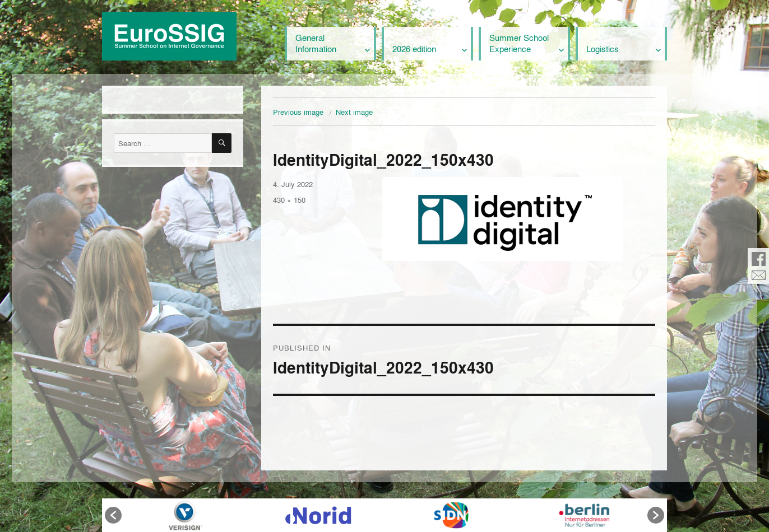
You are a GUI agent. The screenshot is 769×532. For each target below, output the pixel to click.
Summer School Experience (519, 43)
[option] (185, 515)
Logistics (603, 49)
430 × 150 (289, 200)
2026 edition (414, 49)
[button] (113, 515)
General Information (316, 43)
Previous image (298, 112)
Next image (354, 112)
